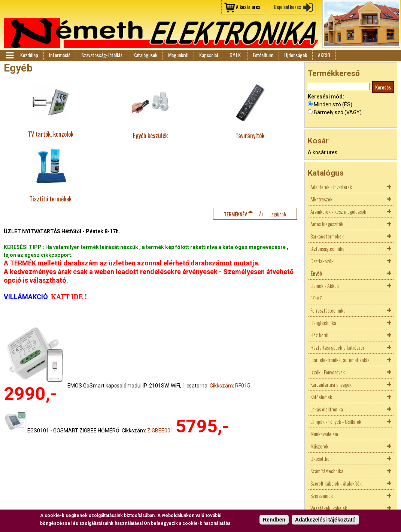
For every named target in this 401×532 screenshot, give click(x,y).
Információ (60, 55)
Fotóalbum (263, 55)
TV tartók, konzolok (51, 134)
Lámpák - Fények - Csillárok (336, 421)
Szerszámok (322, 495)
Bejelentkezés (287, 7)
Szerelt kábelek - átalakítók (336, 483)
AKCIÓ (324, 55)
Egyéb (316, 273)
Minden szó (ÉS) (333, 104)
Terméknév (236, 214)
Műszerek (319, 446)
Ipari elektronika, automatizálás (340, 360)
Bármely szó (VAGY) (338, 112)
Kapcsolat (209, 55)
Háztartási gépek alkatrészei (337, 347)
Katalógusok (145, 55)
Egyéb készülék (150, 135)
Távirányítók (250, 135)
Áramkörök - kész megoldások (338, 211)
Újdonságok (296, 55)
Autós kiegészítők (327, 224)
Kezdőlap (29, 55)
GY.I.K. (236, 55)
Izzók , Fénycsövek (328, 372)
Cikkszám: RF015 (230, 386)
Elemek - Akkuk (325, 285)
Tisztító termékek (51, 199)
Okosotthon (321, 458)
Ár (261, 214)
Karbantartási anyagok (331, 384)
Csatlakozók (322, 261)
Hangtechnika (323, 323)
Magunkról (178, 55)
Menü (9, 55)
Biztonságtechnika (327, 248)
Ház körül (319, 335)
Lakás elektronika (327, 409)
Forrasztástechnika (328, 310)
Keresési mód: (326, 97)
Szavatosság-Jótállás (102, 55)
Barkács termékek (327, 236)
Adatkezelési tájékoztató (325, 520)
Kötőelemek (321, 397)
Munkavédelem (324, 434)
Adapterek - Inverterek (331, 187)
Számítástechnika (327, 471)
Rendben (274, 520)
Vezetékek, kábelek (329, 508)
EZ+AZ (316, 298)
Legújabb (278, 214)
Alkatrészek (321, 199)
